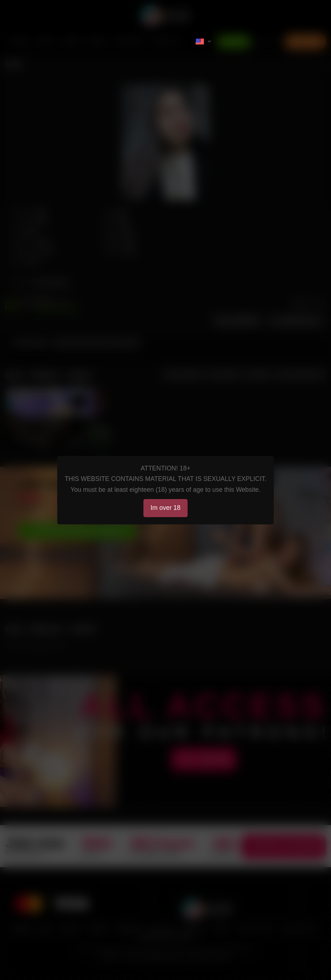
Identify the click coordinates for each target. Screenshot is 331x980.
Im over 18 (166, 508)
